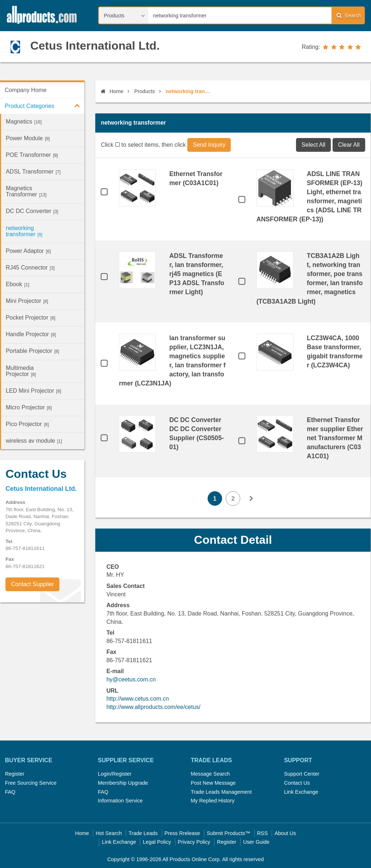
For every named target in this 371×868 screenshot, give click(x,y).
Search (349, 15)
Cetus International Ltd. (95, 46)
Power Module (28, 138)
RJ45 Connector (30, 268)
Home (112, 91)
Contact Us (297, 783)
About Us (285, 833)
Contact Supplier (32, 584)
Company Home (26, 90)
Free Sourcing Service (31, 783)
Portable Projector (32, 351)
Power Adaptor (28, 251)
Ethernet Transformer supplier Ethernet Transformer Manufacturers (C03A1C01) (335, 438)
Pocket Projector (31, 318)
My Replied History (212, 801)
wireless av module (34, 441)
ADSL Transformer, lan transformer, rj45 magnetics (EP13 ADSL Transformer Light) (197, 274)
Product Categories (45, 105)
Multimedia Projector (21, 371)
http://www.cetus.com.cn (138, 699)
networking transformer (24, 231)
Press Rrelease (182, 833)
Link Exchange (301, 792)
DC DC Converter (32, 211)
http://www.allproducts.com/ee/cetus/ (154, 707)
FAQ (10, 792)
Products (145, 91)
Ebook (18, 284)
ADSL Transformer (33, 172)
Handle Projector (31, 334)
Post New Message (213, 783)
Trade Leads (143, 833)
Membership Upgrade (123, 783)
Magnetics (24, 122)
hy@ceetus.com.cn (131, 679)
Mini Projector (27, 301)
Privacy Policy (194, 842)
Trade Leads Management (221, 792)
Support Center (302, 774)
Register (15, 774)
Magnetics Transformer (26, 191)
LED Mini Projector (34, 391)
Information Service (120, 801)
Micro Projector (29, 407)
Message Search (210, 774)
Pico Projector (27, 424)
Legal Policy (157, 842)
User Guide (256, 842)
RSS (262, 833)
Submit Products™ (229, 833)
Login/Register (115, 774)
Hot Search (109, 833)
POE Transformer (32, 155)
